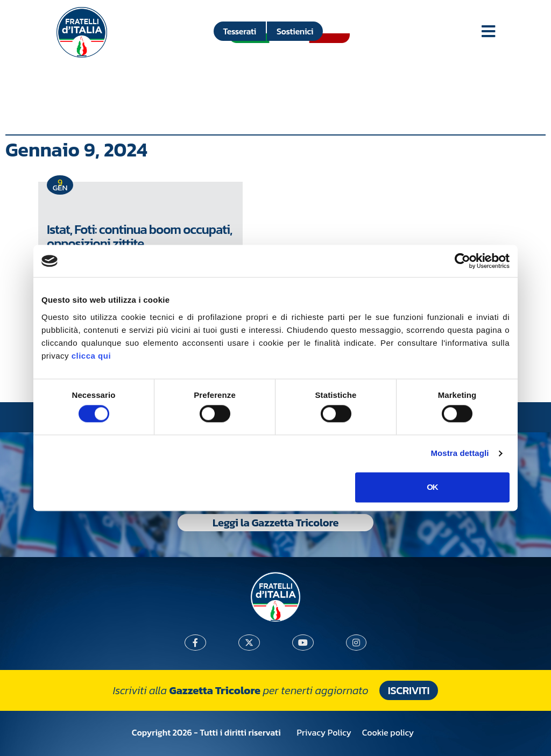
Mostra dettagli (460, 454)
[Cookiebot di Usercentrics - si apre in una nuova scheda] (462, 261)
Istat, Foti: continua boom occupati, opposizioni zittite (139, 236)
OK (432, 487)
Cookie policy (388, 732)
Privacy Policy (324, 732)
